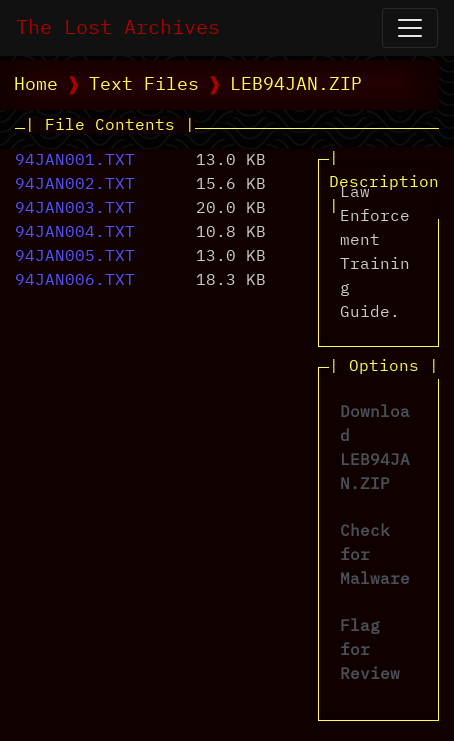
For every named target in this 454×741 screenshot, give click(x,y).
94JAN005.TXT (75, 257)
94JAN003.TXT (75, 209)
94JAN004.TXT (75, 233)
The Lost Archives (118, 28)
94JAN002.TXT (75, 185)
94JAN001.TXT (75, 161)
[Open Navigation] (410, 28)
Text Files (144, 85)
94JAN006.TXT (75, 281)
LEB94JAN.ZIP (296, 85)
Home (36, 85)
